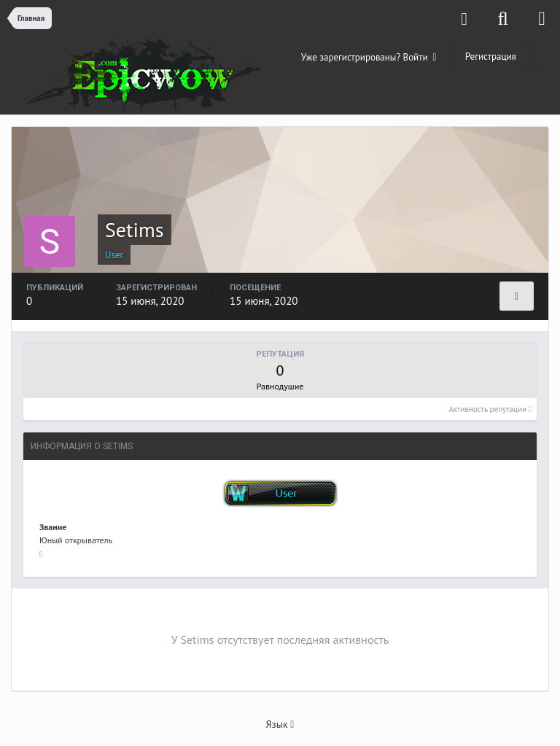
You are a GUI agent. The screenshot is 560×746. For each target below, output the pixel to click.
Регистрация (491, 57)
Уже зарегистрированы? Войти (369, 57)
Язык (280, 724)
